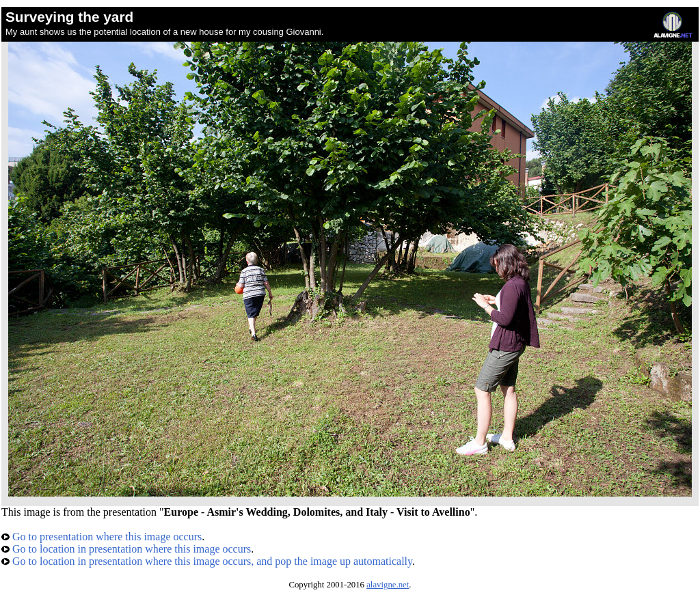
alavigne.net (388, 585)
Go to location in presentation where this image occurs (126, 549)
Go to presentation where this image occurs (102, 537)
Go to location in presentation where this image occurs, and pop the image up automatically (207, 561)
